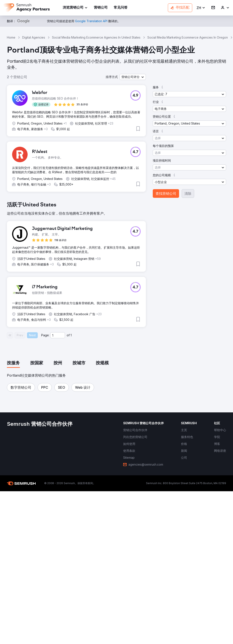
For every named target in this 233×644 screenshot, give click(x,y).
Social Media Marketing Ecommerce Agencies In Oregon (188, 37)
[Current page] (58, 335)
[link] (101, 8)
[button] (201, 8)
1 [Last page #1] (71, 335)
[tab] (13, 363)
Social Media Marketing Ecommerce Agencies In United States (96, 37)
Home (11, 37)
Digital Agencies (34, 37)
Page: (45, 335)
